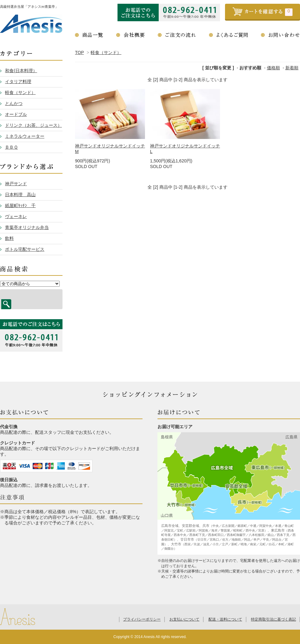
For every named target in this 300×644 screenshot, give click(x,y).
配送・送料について (225, 619)
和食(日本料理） (21, 71)
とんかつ (14, 103)
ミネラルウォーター (25, 136)
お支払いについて (184, 619)
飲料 (9, 238)
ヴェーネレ (16, 216)
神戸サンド (16, 184)
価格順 (273, 68)
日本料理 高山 (20, 195)
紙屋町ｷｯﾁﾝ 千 (20, 206)
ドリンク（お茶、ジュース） (33, 125)
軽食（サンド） (106, 52)
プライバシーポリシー (142, 619)
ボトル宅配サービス (25, 249)
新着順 (292, 68)
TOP (79, 52)
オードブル (16, 114)
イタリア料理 (18, 82)
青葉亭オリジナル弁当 (27, 227)
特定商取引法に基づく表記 (273, 619)
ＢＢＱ (11, 147)
